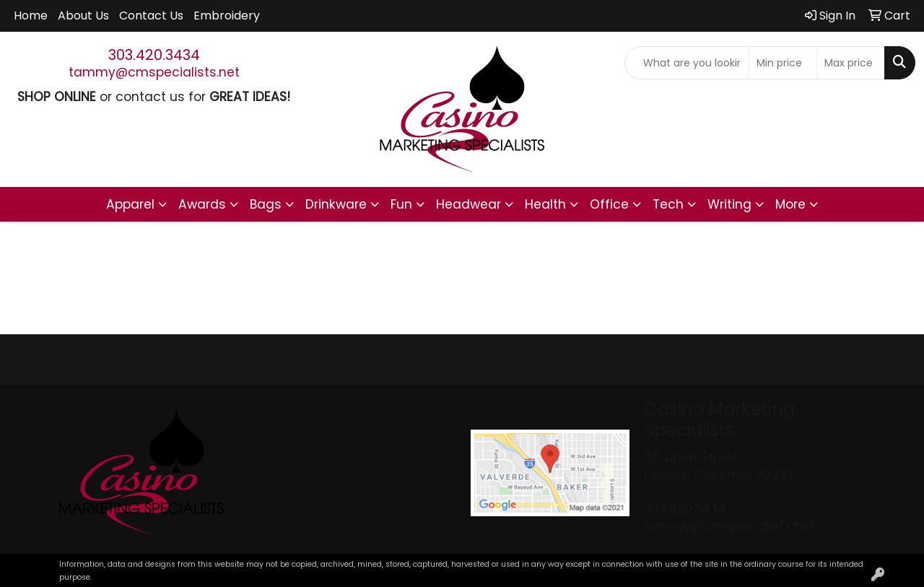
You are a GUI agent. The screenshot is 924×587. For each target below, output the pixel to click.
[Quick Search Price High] (851, 63)
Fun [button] (401, 204)
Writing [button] (729, 204)
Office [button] (609, 204)
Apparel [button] (130, 204)
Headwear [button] (468, 204)
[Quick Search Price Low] (783, 63)
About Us (83, 16)
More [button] (790, 204)
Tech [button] (668, 204)
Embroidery (227, 16)
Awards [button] (202, 204)
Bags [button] (266, 204)
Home (31, 16)
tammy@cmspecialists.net (154, 72)
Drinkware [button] (336, 204)
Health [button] (545, 204)
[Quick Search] (687, 63)
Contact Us (151, 16)
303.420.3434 (154, 55)
